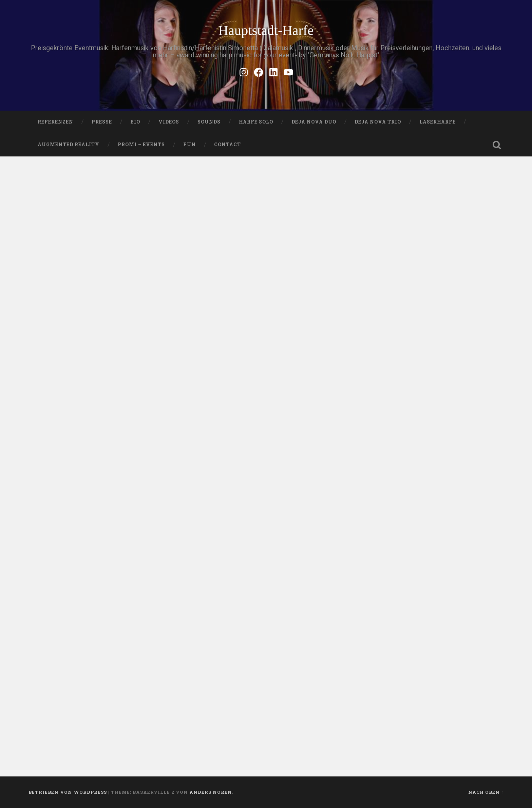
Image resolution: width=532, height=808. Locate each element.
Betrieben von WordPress (68, 792)
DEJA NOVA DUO (314, 122)
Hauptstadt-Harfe (266, 30)
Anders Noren (211, 792)
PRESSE (102, 122)
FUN (189, 145)
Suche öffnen (497, 145)
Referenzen (55, 122)
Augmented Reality (69, 145)
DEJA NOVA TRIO (378, 122)
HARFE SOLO (256, 122)
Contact (227, 145)
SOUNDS (209, 122)
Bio (135, 122)
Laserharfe (438, 122)
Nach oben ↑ (486, 792)
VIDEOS (169, 122)
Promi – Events (141, 145)
